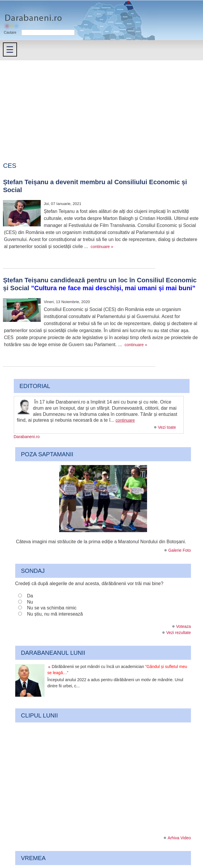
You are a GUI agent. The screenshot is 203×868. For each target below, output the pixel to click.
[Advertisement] (101, 104)
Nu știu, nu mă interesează (55, 614)
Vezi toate (167, 427)
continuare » (102, 247)
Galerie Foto (179, 550)
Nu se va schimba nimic (52, 608)
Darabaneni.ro (31, 15)
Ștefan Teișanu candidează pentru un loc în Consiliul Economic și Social (100, 284)
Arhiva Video (179, 838)
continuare (125, 420)
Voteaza (184, 626)
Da (30, 596)
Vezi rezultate (178, 633)
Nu (30, 602)
